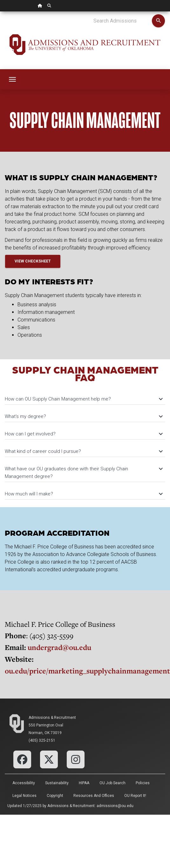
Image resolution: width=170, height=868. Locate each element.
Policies (143, 783)
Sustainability (57, 783)
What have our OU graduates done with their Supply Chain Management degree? (83, 473)
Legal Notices (24, 796)
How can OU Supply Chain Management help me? (83, 399)
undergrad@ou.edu (59, 647)
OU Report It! (135, 796)
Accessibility (24, 783)
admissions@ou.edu (115, 806)
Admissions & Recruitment (52, 718)
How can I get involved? (83, 434)
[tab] (85, 396)
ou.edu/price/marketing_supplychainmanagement (87, 671)
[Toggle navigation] (12, 79)
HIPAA (84, 783)
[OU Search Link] (49, 6)
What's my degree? (83, 416)
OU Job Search (112, 783)
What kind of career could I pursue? (83, 451)
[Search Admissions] (122, 21)
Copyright (55, 796)
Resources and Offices (94, 796)
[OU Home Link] (40, 6)
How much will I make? (83, 494)
